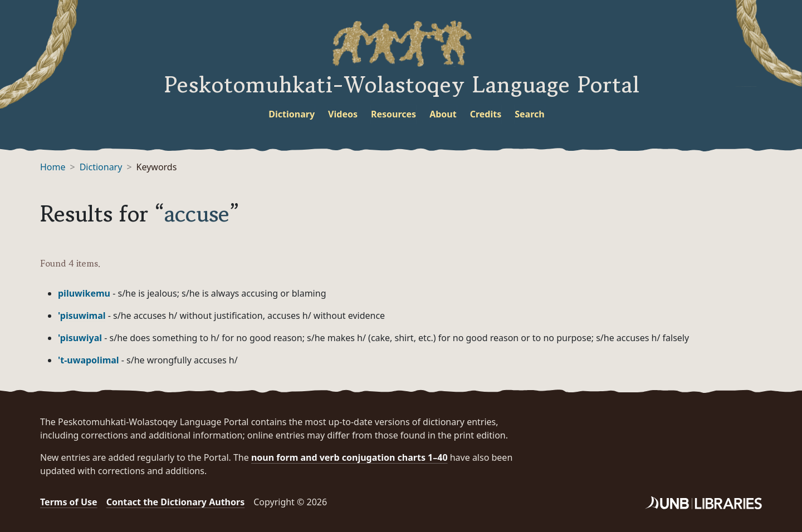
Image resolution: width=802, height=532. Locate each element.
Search (529, 114)
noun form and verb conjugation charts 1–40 (349, 457)
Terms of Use (69, 502)
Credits (486, 114)
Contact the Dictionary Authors (176, 502)
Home (53, 167)
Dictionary (292, 114)
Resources (393, 114)
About (443, 114)
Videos (343, 114)
